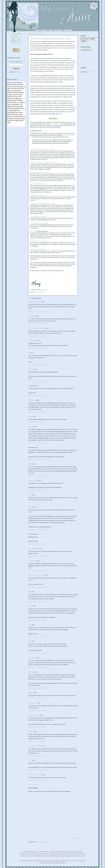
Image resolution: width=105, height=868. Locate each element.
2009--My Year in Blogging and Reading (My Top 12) (50, 39)
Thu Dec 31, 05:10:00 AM (38, 381)
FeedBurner (20, 72)
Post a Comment (33, 785)
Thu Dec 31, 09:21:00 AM (38, 587)
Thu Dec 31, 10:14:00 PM (37, 727)
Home (37, 30)
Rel (29, 353)
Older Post (75, 838)
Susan (30, 625)
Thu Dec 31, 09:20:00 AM (38, 571)
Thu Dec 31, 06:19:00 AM (38, 490)
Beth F (30, 495)
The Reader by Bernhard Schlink (39, 132)
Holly (30, 641)
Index (51, 30)
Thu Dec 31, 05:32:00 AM (38, 443)
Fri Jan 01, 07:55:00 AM (37, 756)
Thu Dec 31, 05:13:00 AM (38, 395)
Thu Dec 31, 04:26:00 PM (37, 688)
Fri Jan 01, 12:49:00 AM (37, 741)
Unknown (31, 369)
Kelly (30, 592)
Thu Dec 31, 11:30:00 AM (38, 653)
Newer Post (31, 838)
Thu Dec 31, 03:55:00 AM (38, 348)
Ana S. (30, 760)
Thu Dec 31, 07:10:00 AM (38, 502)
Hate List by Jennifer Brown (38, 184)
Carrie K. (31, 732)
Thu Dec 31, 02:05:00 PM (37, 667)
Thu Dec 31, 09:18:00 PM (37, 710)
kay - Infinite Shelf (33, 549)
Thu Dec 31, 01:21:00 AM (38, 311)
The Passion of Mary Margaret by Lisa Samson (43, 203)
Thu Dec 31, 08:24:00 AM (38, 556)
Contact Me (68, 30)
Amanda (31, 416)
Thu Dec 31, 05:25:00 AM (38, 422)
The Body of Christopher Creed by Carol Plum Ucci (44, 162)
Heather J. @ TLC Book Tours (37, 575)
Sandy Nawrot (32, 400)
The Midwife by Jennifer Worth (39, 241)
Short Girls (33, 231)
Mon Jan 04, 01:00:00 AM (38, 770)
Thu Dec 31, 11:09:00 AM (38, 636)
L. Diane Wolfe (33, 340)
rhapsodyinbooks (33, 703)
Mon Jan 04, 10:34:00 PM (38, 780)
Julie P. (30, 464)
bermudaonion (32, 658)
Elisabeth (31, 427)
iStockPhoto (91, 72)
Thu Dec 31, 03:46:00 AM (38, 336)
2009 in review (40, 292)
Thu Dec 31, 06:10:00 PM (37, 698)
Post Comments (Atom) (42, 842)
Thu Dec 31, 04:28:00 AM (38, 365)
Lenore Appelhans (33, 480)
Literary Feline (32, 561)
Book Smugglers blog (55, 124)
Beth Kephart (32, 316)
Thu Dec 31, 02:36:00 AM (38, 324)
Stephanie (31, 693)
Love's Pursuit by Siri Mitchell (38, 217)
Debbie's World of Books (35, 775)
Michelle (31, 507)
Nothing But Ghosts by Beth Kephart (40, 172)
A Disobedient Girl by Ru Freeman (39, 223)
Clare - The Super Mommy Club (37, 328)
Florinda (31, 606)
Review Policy (58, 30)
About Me (44, 30)
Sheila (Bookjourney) (34, 715)
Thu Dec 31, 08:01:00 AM (38, 544)
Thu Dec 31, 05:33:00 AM (38, 459)
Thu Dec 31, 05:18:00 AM (38, 412)
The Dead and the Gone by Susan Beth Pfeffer (43, 149)
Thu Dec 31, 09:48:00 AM (38, 601)
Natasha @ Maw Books (35, 302)
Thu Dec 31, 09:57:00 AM (38, 620)
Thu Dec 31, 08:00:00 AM (38, 529)
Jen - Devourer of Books (35, 746)
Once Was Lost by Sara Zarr (38, 249)
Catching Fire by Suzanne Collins (39, 195)
